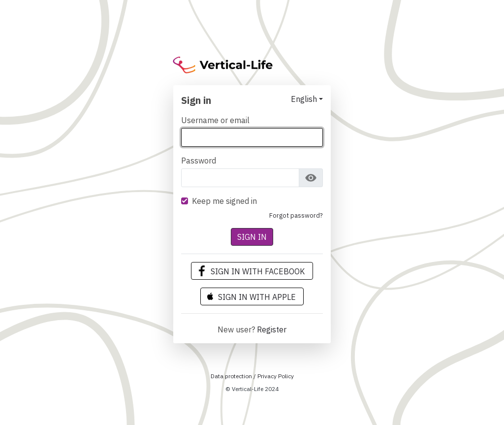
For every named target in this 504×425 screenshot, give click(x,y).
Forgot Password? (296, 215)
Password (199, 161)
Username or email (215, 120)
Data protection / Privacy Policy (252, 376)
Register (272, 329)
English (304, 99)
